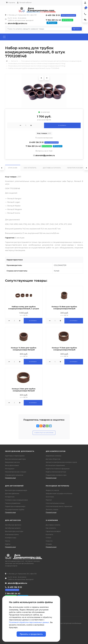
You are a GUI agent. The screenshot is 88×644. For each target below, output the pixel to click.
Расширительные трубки (15, 510)
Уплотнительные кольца (55, 503)
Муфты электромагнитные (56, 472)
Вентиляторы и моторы (14, 531)
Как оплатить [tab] (30, 168)
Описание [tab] (13, 168)
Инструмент (10, 469)
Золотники (50, 497)
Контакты (49, 535)
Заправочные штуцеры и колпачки (59, 494)
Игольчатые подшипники (55, 465)
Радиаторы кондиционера (15, 506)
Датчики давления (12, 494)
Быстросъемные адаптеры (15, 459)
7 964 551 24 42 (53, 20)
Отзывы (49, 544)
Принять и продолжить (31, 634)
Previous (41, 78)
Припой (49, 500)
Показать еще (10, 478)
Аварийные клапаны (53, 456)
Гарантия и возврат (53, 531)
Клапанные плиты (12, 535)
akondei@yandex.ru (17, 23)
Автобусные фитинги (13, 525)
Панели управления (13, 503)
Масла (8, 541)
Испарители (10, 497)
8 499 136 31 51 (53, 15)
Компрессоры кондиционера (16, 500)
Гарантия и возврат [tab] (76, 168)
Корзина (11, 3)
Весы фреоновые (12, 465)
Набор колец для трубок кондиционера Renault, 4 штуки (24, 308)
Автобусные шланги (13, 528)
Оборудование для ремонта (20, 451)
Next (47, 78)
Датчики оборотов (53, 459)
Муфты (8, 544)
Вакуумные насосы (12, 462)
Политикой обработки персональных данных (29, 622)
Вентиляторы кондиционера (16, 490)
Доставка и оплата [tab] (52, 168)
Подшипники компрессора (56, 475)
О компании (52, 520)
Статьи (48, 538)
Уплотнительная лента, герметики (59, 506)
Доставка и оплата (53, 525)
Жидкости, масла (52, 490)
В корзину (62, 125)
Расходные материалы (57, 486)
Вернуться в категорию (44, 433)
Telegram (52, 23)
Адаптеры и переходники (15, 456)
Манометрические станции (16, 472)
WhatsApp (67, 20)
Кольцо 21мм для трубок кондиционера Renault (24, 390)
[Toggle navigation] (4, 37)
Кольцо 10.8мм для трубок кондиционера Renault (64, 308)
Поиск (77, 29)
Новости (49, 541)
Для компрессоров (56, 451)
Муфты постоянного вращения (58, 469)
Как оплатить (51, 528)
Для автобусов (13, 520)
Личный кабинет (24, 3)
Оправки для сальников (14, 475)
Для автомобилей (14, 486)
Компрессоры (11, 538)
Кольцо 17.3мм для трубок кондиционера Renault (64, 349)
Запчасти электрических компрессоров (61, 462)
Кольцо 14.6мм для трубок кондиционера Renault (24, 349)
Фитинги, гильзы (52, 510)
